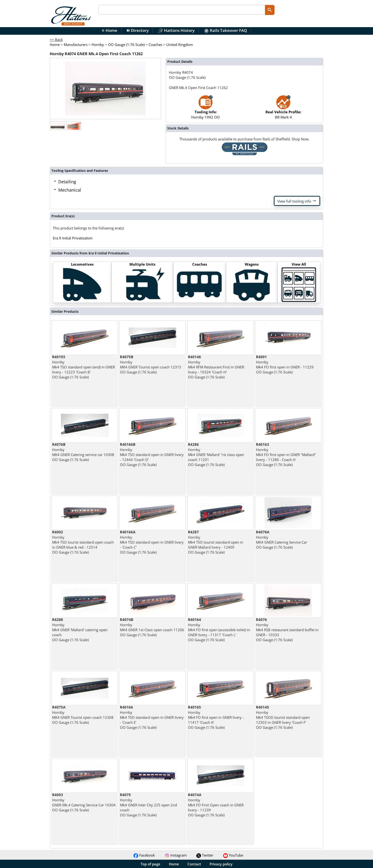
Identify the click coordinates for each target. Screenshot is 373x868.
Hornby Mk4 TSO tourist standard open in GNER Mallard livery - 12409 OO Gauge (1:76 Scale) (216, 542)
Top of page (150, 864)
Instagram (176, 855)
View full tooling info (297, 201)
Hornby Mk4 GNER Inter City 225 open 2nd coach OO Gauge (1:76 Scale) (148, 805)
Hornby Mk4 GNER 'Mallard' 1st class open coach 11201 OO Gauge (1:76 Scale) (216, 454)
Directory (138, 30)
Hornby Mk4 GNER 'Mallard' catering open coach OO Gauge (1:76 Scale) (80, 630)
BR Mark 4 (283, 109)
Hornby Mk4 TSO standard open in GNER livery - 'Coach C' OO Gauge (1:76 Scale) (152, 542)
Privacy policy (221, 864)
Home (109, 30)
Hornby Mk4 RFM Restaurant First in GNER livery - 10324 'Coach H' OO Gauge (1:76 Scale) (216, 367)
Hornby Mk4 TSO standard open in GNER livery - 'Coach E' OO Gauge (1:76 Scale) (152, 717)
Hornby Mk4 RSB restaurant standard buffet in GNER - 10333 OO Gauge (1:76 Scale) (287, 630)
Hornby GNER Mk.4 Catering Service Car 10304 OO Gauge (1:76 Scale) (84, 802)
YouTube (233, 855)
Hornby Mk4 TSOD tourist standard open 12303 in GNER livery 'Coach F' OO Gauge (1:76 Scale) (283, 717)
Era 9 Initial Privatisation (73, 238)
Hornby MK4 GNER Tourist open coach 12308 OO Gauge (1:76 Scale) (83, 715)
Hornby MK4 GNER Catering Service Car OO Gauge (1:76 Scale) (282, 540)
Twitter (205, 855)
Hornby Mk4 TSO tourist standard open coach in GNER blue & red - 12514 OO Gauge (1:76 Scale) (83, 542)
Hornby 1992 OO (206, 109)
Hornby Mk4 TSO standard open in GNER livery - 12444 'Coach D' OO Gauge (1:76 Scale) (152, 454)
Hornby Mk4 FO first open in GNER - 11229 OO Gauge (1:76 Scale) (285, 364)
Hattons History (176, 30)
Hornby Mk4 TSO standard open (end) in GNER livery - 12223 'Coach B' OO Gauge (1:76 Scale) (83, 367)
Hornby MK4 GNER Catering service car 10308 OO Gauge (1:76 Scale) (83, 452)
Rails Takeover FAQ (226, 30)
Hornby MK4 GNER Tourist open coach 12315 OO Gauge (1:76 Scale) (151, 364)
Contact (194, 864)
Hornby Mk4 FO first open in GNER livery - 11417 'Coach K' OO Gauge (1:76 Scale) (216, 717)
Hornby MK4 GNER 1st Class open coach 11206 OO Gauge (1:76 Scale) (152, 627)
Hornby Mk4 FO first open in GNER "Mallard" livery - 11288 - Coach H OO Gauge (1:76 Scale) (286, 454)
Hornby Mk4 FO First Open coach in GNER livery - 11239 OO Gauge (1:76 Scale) (216, 805)
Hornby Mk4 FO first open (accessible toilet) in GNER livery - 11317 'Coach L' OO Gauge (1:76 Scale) (219, 630)
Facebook (144, 855)
